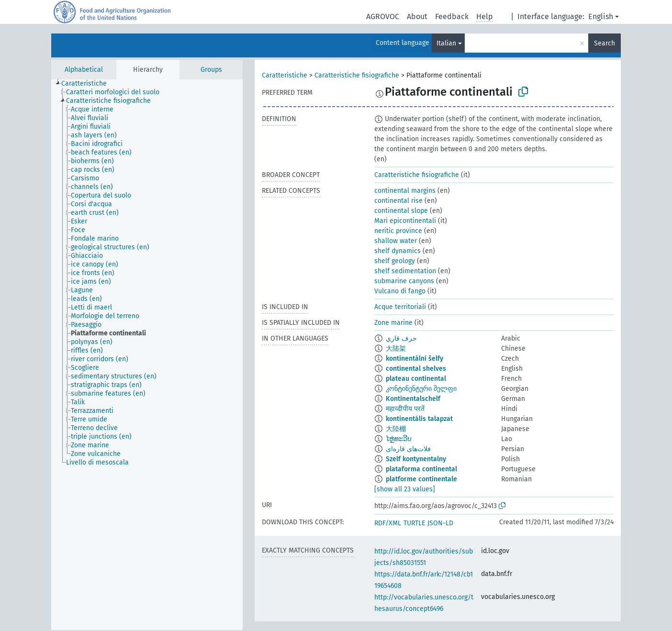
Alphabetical (84, 70)
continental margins (405, 191)
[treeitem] (88, 84)
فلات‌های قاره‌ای (408, 449)
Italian (446, 43)
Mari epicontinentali (405, 221)
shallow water (396, 241)
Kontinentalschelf (413, 399)
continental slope (401, 211)
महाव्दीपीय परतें (405, 409)
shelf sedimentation (405, 271)
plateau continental (416, 379)
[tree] (147, 355)
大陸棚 (396, 429)
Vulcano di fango (400, 291)
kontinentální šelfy (414, 359)
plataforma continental (421, 469)
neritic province (398, 231)
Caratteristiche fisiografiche (357, 75)
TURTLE (414, 523)
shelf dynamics (398, 251)
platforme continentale (421, 479)
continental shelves (416, 369)
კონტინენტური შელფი (421, 389)
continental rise (398, 201)
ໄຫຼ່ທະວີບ (399, 439)
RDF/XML (388, 523)
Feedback (452, 17)
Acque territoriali (400, 307)
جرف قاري (401, 338)
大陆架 (396, 349)
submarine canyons (404, 281)
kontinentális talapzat (419, 419)
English (601, 17)
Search (605, 43)
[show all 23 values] (405, 489)
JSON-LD (440, 523)
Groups (211, 70)
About (417, 17)
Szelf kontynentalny (416, 459)
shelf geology (395, 261)
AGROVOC (383, 17)
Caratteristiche (285, 75)
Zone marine (393, 323)
